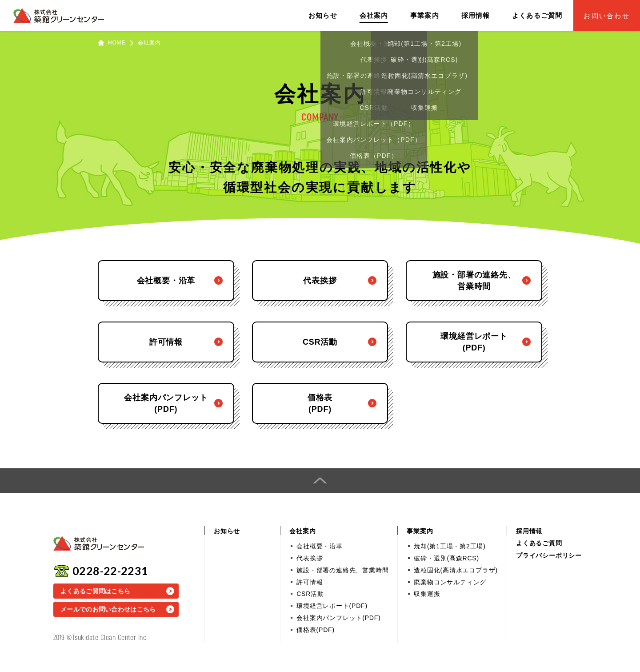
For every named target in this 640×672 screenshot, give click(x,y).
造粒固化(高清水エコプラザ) (456, 570)
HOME (117, 43)
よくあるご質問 (537, 15)
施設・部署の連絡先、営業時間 (342, 570)
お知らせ (323, 15)
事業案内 (425, 15)
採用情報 (476, 15)
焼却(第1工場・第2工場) (450, 546)
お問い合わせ (607, 16)
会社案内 (374, 15)
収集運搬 (427, 594)
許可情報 (310, 582)
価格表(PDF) (316, 630)
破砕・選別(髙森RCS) (446, 558)
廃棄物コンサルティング (450, 582)
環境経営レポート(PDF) (332, 606)
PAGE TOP (320, 481)
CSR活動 (310, 594)
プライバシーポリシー (549, 555)
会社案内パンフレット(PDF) (338, 618)
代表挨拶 (310, 558)
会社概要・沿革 (320, 546)
